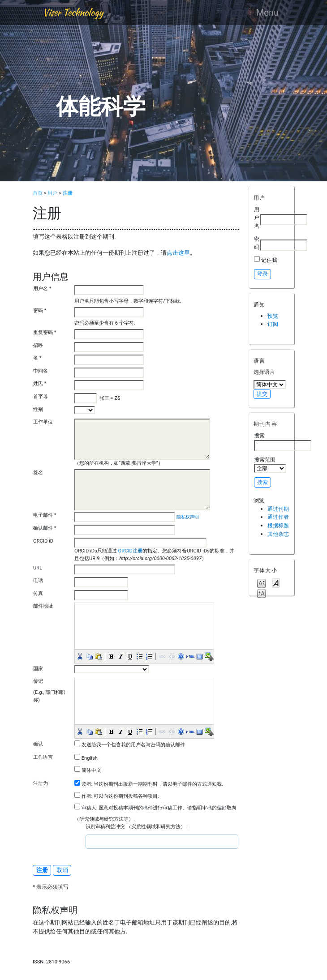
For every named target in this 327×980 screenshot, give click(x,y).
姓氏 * (40, 383)
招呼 (38, 345)
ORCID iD (43, 541)
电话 (38, 580)
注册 (68, 193)
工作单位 (43, 422)
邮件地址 (43, 606)
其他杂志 (278, 534)
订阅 (273, 324)
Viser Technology (73, 12)
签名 (38, 473)
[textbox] (119, 842)
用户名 (257, 218)
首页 (38, 193)
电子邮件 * (45, 515)
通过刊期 (278, 509)
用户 (52, 193)
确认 (38, 744)
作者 (86, 796)
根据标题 (278, 525)
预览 (273, 316)
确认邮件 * (45, 528)
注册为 (41, 783)
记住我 (269, 260)
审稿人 (89, 808)
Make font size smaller (262, 583)
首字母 (41, 396)
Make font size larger (262, 593)
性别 (38, 409)
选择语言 (264, 372)
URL (38, 568)
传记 (38, 681)
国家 (38, 669)
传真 (38, 593)
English (90, 758)
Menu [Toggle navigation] (267, 13)
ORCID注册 (130, 551)
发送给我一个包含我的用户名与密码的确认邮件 (133, 745)
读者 (86, 784)
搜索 (283, 441)
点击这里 (178, 253)
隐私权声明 (188, 517)
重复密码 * (45, 332)
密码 (257, 243)
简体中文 (91, 770)
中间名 (41, 371)
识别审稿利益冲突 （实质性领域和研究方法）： (138, 827)
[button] (79, 656)
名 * (37, 358)
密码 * (40, 310)
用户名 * (42, 289)
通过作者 (278, 517)
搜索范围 (270, 465)
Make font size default (276, 583)
